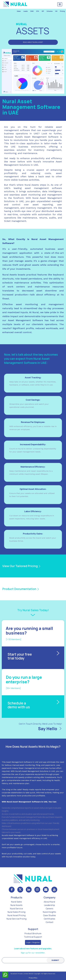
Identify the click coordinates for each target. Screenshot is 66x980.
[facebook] (12, 890)
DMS (32, 11)
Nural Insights (49, 912)
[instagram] (37, 890)
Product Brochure (33, 933)
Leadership (50, 905)
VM (56, 11)
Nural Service (16, 909)
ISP (43, 11)
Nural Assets (17, 905)
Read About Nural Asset (33, 42)
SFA (38, 11)
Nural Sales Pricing (17, 912)
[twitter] (20, 890)
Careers (50, 909)
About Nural (49, 902)
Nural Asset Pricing (16, 915)
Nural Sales (17, 902)
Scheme (50, 11)
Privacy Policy (33, 978)
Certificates (50, 919)
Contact (50, 922)
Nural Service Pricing (17, 919)
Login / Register (33, 942)
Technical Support (33, 937)
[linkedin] (29, 890)
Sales (19, 11)
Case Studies (50, 915)
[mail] (46, 890)
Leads (26, 11)
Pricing (62, 11)
